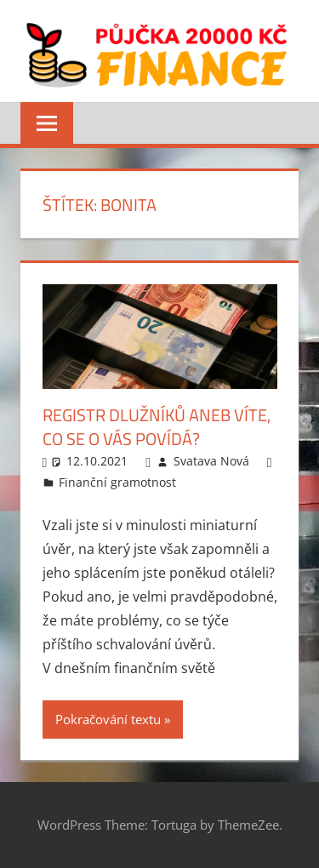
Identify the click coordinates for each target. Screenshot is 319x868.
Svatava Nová (211, 461)
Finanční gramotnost (117, 482)
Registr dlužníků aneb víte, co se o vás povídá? (157, 427)
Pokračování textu (108, 719)
